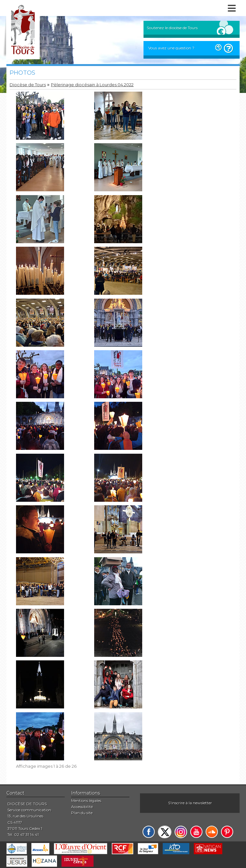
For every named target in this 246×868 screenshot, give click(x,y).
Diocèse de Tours (28, 85)
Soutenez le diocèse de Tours (172, 28)
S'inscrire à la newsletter (190, 803)
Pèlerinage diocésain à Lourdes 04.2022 (92, 85)
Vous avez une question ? (171, 48)
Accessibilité (82, 807)
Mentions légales (86, 801)
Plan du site (82, 813)
